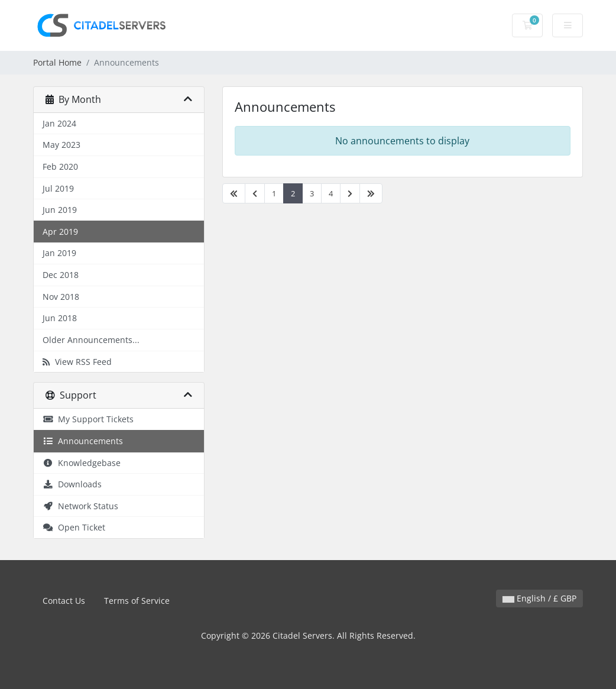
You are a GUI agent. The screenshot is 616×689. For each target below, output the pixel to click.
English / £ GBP (539, 598)
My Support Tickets (88, 419)
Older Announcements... (91, 340)
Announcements (83, 441)
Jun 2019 (60, 210)
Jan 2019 (59, 253)
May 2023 (61, 145)
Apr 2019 (60, 232)
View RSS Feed (77, 362)
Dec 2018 (61, 275)
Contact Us (64, 601)
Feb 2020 (60, 166)
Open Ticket (74, 527)
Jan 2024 (59, 123)
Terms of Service (137, 601)
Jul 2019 (58, 188)
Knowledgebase (82, 463)
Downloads (72, 484)
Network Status (80, 506)
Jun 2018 (60, 318)
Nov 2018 (61, 297)
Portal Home (57, 62)
